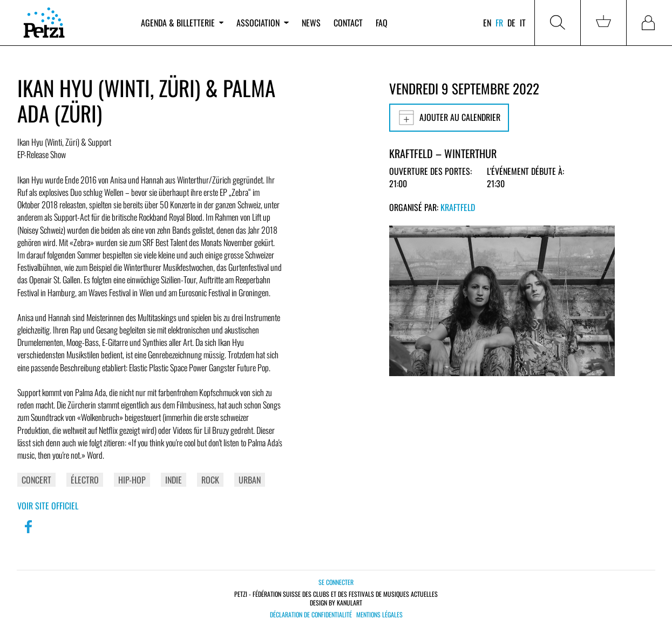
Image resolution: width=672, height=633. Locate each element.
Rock (210, 480)
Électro (85, 480)
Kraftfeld (458, 207)
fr (499, 23)
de (511, 23)
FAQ (382, 23)
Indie (174, 480)
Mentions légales (379, 615)
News (311, 23)
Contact (348, 23)
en (487, 23)
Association (262, 23)
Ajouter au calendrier (449, 118)
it (523, 23)
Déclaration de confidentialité (311, 615)
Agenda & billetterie (182, 23)
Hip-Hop (132, 480)
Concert (36, 480)
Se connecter (336, 582)
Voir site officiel (48, 506)
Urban (250, 480)
